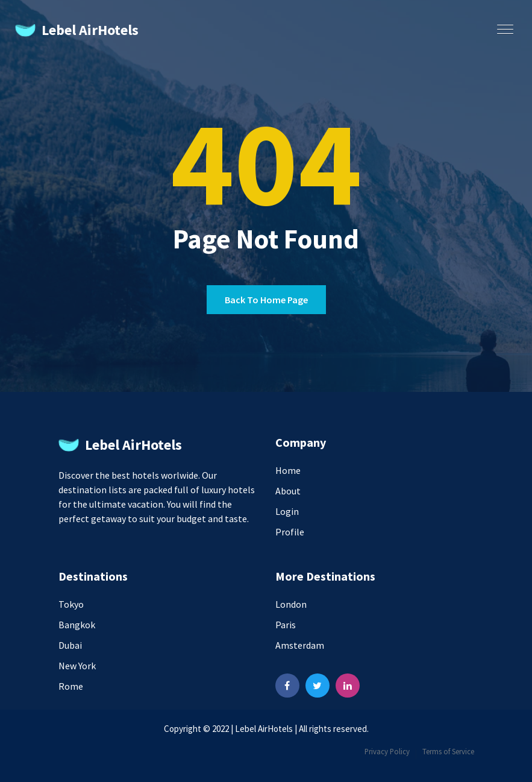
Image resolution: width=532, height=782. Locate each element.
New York (77, 666)
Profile (290, 532)
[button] (502, 25)
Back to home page (266, 300)
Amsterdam (300, 645)
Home (288, 470)
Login (287, 511)
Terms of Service (448, 751)
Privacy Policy (387, 751)
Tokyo (71, 604)
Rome (71, 686)
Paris (286, 625)
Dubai (70, 645)
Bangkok (77, 625)
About (288, 491)
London (291, 604)
